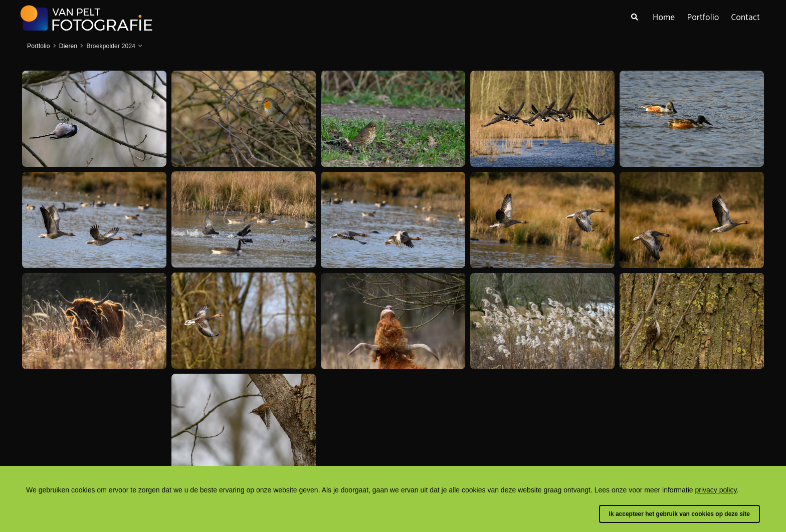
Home (664, 18)
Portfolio (703, 18)
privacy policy (716, 490)
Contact (746, 18)
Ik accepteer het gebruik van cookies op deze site (679, 514)
